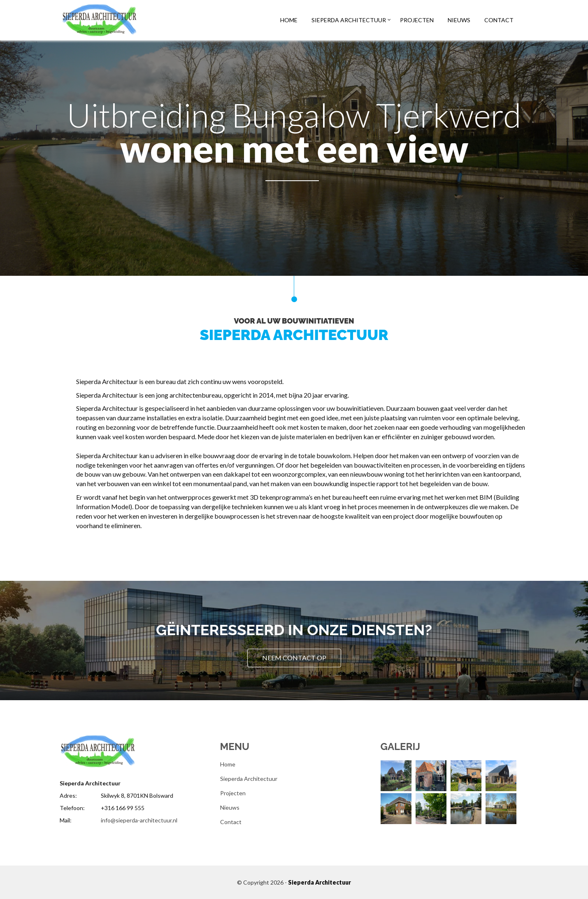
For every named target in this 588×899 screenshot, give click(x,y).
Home (289, 20)
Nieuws (459, 20)
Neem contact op (294, 658)
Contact (499, 20)
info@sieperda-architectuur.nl (139, 820)
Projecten (417, 20)
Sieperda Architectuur (349, 20)
